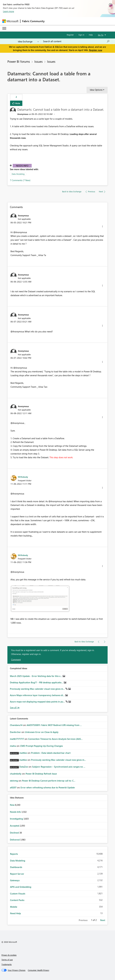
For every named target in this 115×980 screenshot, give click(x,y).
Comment (16, 660)
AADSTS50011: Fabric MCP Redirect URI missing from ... (54, 725)
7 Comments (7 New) (20, 180)
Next (103, 920)
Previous (83, 920)
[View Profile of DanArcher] (15, 732)
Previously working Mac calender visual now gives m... (38, 689)
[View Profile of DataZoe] (24, 767)
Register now (96, 50)
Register (70, 35)
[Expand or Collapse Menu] (4, 28)
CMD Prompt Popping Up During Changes (41, 746)
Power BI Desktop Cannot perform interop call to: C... (49, 781)
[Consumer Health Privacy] (38, 970)
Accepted (15, 826)
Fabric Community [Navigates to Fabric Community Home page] (33, 21)
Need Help (15, 913)
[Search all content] (76, 41)
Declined (15, 833)
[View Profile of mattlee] (23, 753)
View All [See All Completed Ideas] (15, 708)
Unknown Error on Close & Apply (42, 732)
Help (91, 35)
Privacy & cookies (9, 955)
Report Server (17, 874)
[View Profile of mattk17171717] (17, 739)
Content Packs (17, 900)
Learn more (9, 11)
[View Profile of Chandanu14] (16, 725)
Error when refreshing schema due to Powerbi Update (48, 787)
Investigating (17, 819)
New (13, 805)
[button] (102, 226)
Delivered (15, 840)
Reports (14, 854)
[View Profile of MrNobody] (23, 477)
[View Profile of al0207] (13, 787)
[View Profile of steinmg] (14, 781)
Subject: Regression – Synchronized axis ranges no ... (59, 767)
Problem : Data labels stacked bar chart (51, 753)
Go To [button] (101, 35)
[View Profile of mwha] (13, 746)
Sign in (81, 35)
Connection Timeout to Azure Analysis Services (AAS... (55, 739)
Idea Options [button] (96, 90)
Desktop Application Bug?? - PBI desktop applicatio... (37, 682)
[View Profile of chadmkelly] (16, 774)
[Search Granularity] (28, 41)
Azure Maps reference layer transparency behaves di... (38, 695)
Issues (38, 61)
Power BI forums (19, 61)
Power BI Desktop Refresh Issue (41, 774)
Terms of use (7, 960)
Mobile (14, 907)
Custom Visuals (18, 894)
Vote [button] (17, 103)
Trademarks (7, 964)
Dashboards (16, 867)
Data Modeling (18, 174)
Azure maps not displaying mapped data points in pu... (38, 702)
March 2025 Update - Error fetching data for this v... (36, 676)
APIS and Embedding (21, 887)
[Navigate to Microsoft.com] (10, 21)
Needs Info (22, 166)
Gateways (15, 880)
